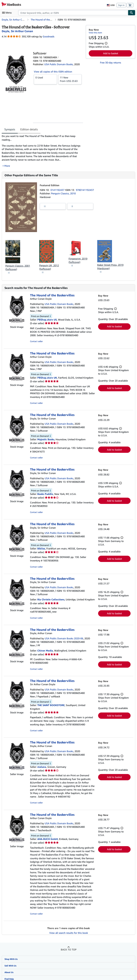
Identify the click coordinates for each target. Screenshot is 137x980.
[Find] (132, 13)
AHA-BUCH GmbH (48, 839)
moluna (42, 767)
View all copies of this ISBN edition (53, 72)
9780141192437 (85, 190)
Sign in (121, 5)
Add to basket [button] (111, 53)
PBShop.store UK (47, 378)
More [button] (7, 166)
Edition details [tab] (29, 129)
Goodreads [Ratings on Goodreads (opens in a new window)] (49, 36)
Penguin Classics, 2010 (63, 193)
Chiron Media (45, 651)
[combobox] (73, 13)
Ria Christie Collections (51, 599)
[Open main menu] (8, 13)
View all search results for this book (69, 933)
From (70, 79)
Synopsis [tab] (10, 129)
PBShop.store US (47, 320)
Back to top (69, 949)
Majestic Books (46, 439)
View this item (95, 33)
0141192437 (58, 190)
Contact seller (36, 341)
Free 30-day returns (111, 62)
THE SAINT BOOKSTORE (51, 705)
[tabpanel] (42, 151)
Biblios (41, 548)
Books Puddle (45, 494)
